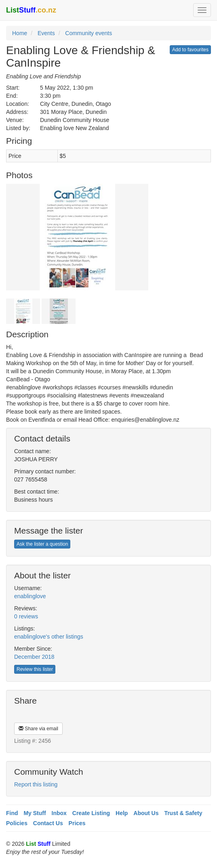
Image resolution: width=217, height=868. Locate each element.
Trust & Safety (183, 813)
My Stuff (35, 813)
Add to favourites (190, 50)
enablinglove (30, 596)
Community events (88, 33)
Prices (77, 823)
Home (20, 33)
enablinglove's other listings (49, 637)
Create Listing (91, 813)
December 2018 (34, 657)
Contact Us (48, 823)
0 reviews (26, 616)
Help (122, 813)
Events (46, 33)
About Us (146, 813)
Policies (17, 823)
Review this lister (35, 669)
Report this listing (36, 784)
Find (12, 813)
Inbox (59, 813)
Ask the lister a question (42, 544)
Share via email (38, 729)
